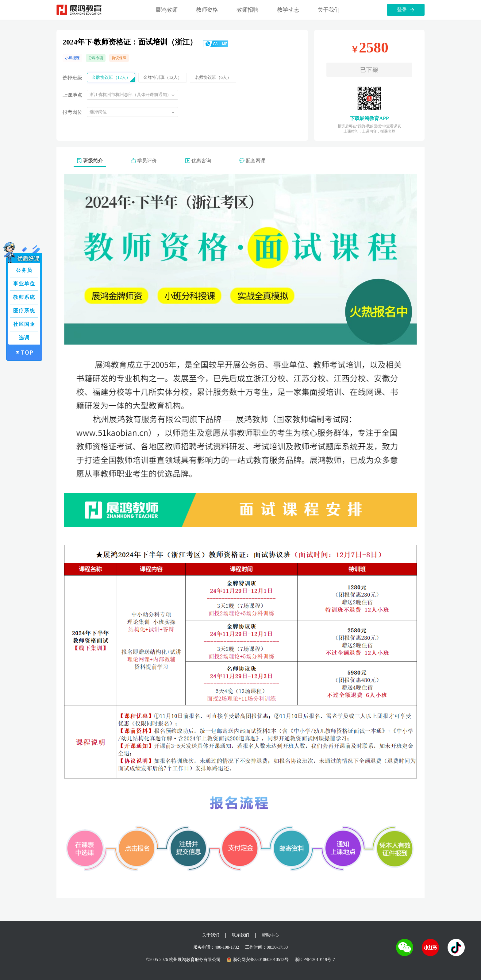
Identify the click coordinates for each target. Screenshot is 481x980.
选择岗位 (98, 112)
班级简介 (90, 160)
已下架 (369, 70)
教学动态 (288, 10)
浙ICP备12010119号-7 (315, 960)
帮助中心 (270, 935)
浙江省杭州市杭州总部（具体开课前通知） (130, 95)
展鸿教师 (167, 10)
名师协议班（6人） (213, 77)
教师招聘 (248, 10)
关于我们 (329, 10)
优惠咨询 (198, 160)
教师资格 (207, 10)
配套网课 (252, 160)
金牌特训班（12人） (163, 77)
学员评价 (144, 160)
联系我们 (240, 935)
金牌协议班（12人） (111, 77)
